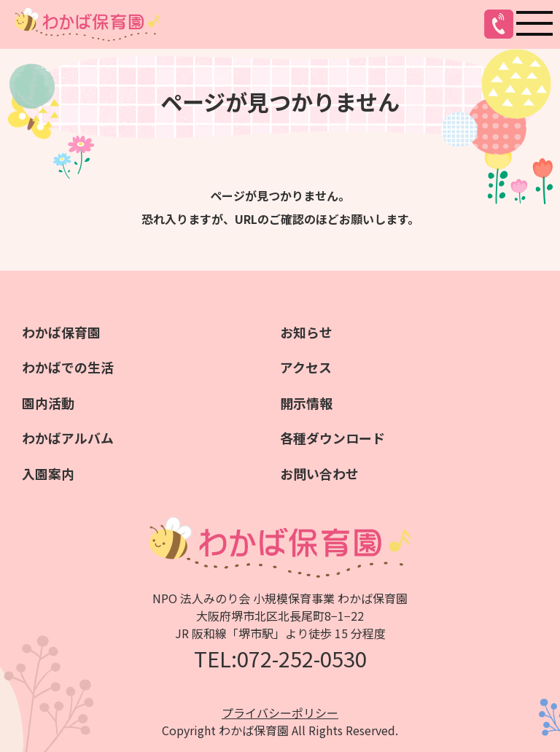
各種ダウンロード (332, 437)
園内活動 (48, 402)
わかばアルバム (68, 437)
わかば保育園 (61, 332)
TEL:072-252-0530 (280, 656)
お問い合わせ (319, 472)
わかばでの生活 (68, 367)
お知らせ (306, 332)
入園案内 (48, 472)
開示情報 (306, 402)
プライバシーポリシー (280, 711)
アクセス (306, 367)
